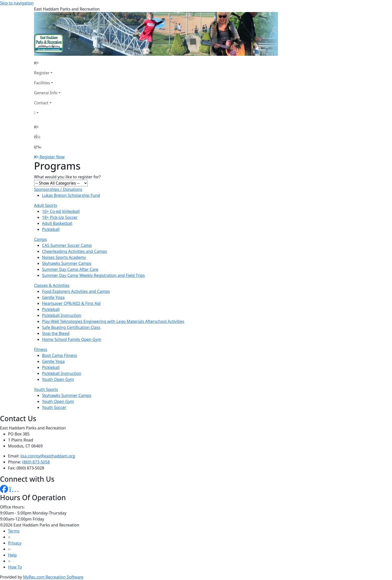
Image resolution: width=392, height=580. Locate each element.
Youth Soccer (54, 407)
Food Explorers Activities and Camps (76, 291)
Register (42, 73)
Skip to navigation (17, 3)
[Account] (47, 113)
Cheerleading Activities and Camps (74, 251)
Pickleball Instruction (62, 315)
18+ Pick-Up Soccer (60, 217)
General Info (46, 93)
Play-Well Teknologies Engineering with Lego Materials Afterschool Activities (113, 321)
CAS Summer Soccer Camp (67, 245)
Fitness (40, 349)
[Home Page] (47, 63)
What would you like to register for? (67, 177)
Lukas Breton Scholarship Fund (71, 195)
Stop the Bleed (56, 333)
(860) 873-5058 (36, 462)
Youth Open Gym (58, 379)
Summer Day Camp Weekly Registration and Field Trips (93, 275)
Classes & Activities (52, 285)
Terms (14, 531)
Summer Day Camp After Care (70, 269)
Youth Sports (46, 389)
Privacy (15, 543)
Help (12, 555)
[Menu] (37, 147)
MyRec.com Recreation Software (53, 577)
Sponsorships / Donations (58, 189)
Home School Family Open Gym (72, 339)
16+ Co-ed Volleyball (61, 211)
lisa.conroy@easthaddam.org (48, 456)
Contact (41, 103)
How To (15, 567)
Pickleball (51, 229)
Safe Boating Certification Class (71, 327)
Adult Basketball (57, 223)
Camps (40, 239)
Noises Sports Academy (64, 257)
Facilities (42, 83)
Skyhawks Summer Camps (67, 263)
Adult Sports (45, 205)
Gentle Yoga (53, 297)
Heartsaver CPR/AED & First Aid (71, 303)
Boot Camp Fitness (59, 355)
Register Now (52, 157)
